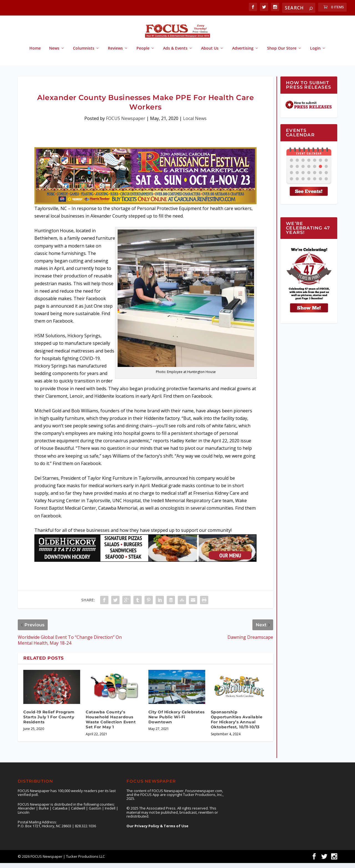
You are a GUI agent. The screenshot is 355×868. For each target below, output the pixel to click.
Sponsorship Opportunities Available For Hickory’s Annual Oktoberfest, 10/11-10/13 (237, 725)
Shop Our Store (282, 53)
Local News (195, 123)
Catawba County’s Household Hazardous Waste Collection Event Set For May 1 (111, 725)
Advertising (243, 53)
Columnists (84, 53)
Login (315, 53)
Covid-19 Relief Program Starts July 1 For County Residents (49, 722)
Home (35, 53)
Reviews (115, 53)
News (54, 53)
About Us (210, 53)
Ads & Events (175, 53)
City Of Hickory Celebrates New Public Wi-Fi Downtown (177, 722)
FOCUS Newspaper (126, 123)
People (143, 53)
